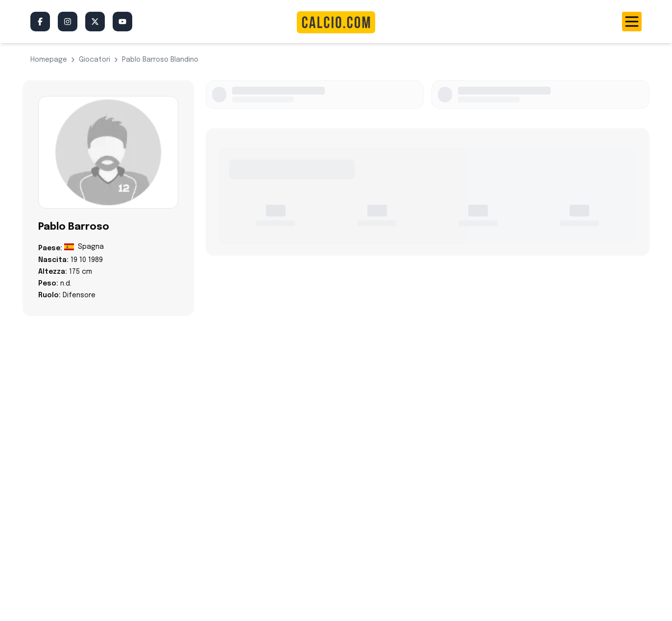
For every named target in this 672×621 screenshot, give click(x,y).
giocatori (95, 60)
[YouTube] (122, 22)
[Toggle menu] (632, 22)
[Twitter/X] (95, 22)
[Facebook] (40, 22)
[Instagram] (68, 22)
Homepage (49, 60)
